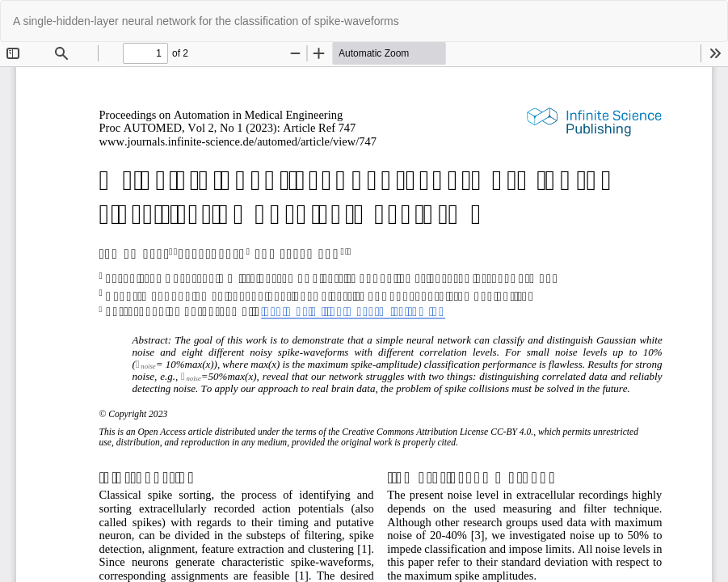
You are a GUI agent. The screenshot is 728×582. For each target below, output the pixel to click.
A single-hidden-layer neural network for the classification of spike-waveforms (206, 21)
